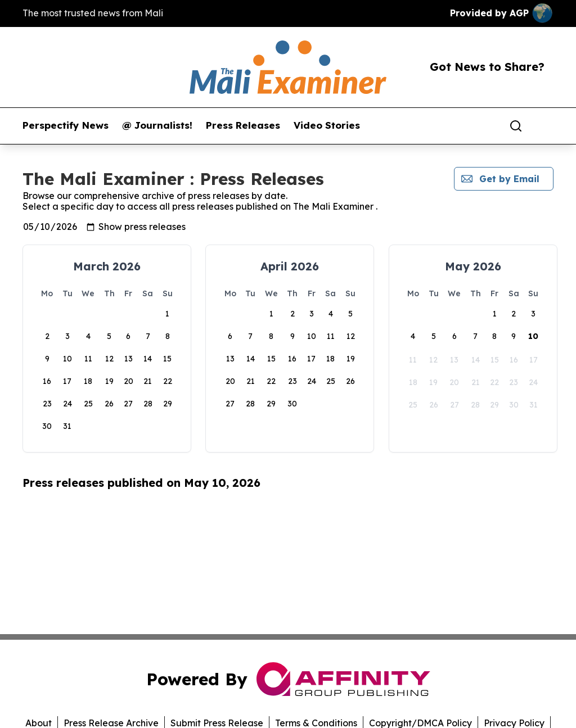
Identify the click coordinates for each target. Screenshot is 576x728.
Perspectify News (66, 125)
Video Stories (327, 125)
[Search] (516, 126)
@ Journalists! (157, 125)
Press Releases (243, 125)
